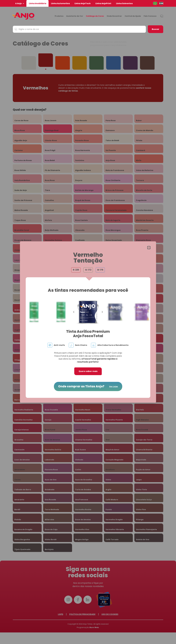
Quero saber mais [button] (88, 371)
